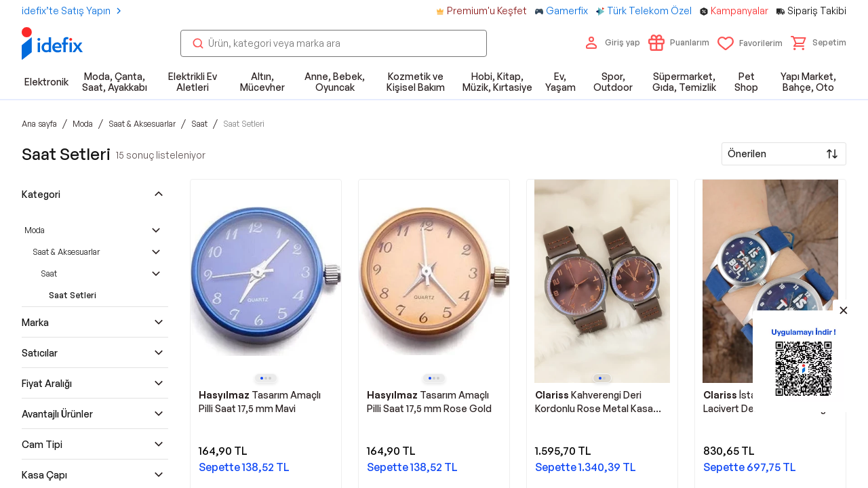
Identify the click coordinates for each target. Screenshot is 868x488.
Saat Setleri (73, 295)
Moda (35, 230)
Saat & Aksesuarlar (66, 252)
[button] (818, 43)
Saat (49, 273)
